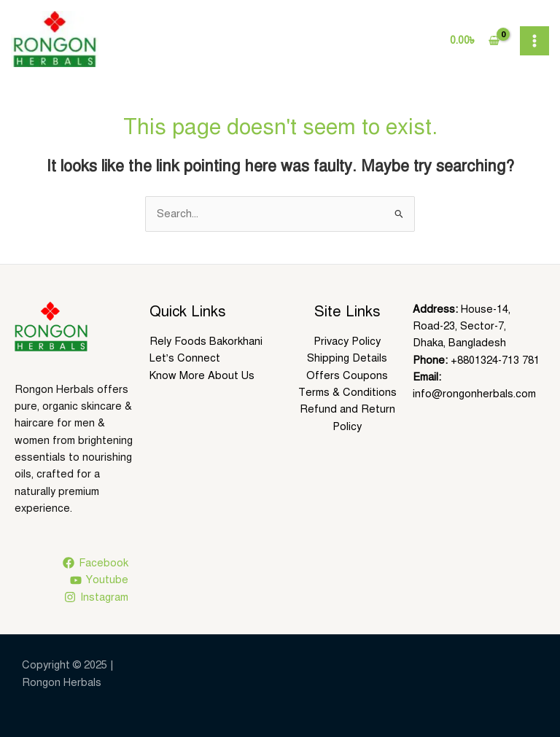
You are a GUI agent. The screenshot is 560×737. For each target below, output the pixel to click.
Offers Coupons (347, 375)
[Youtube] (99, 580)
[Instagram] (96, 597)
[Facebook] (96, 563)
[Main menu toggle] (534, 41)
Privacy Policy (347, 341)
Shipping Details (347, 358)
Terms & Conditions (347, 392)
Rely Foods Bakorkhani (206, 341)
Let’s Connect (185, 358)
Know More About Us (202, 375)
